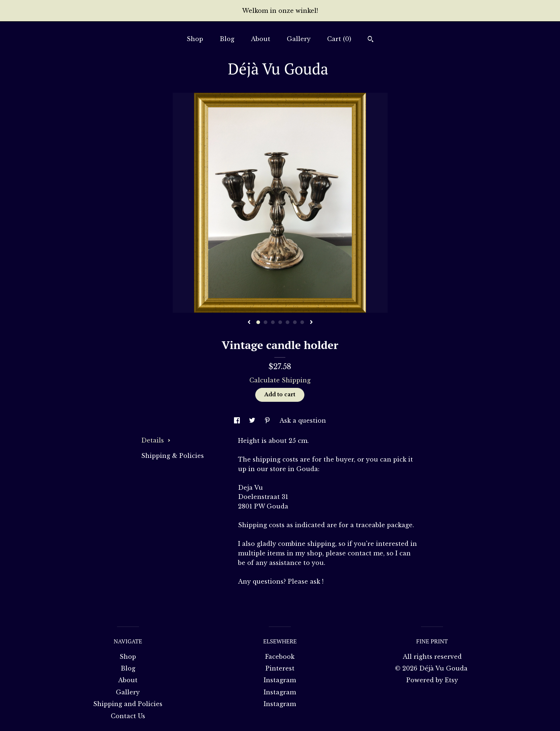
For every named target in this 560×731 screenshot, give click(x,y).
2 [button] (266, 322)
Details (156, 440)
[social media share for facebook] (238, 420)
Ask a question (303, 420)
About (261, 39)
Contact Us (128, 716)
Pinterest (280, 668)
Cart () (339, 39)
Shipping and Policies (128, 704)
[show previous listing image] (249, 323)
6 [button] (295, 322)
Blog (227, 39)
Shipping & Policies (173, 456)
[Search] (371, 40)
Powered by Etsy (432, 680)
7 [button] (302, 322)
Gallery (299, 39)
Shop (195, 39)
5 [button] (288, 322)
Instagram (280, 680)
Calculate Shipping (280, 380)
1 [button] (258, 322)
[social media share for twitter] (253, 420)
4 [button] (280, 322)
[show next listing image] (311, 323)
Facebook (280, 657)
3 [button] (273, 322)
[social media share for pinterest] (268, 420)
